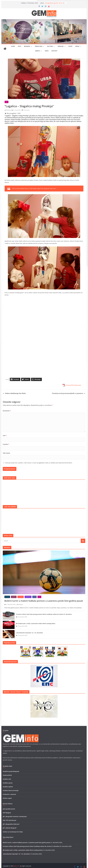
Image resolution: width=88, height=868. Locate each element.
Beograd (27, 46)
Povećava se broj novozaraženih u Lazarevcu (69, 393)
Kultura (50, 46)
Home (13, 46)
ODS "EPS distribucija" (10, 820)
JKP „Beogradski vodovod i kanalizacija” (15, 816)
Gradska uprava (8, 783)
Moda (77, 46)
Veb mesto (6, 453)
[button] (31, 46)
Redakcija (8, 110)
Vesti (19, 46)
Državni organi (7, 798)
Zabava (37, 51)
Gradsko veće (7, 779)
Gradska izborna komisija (11, 790)
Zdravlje (61, 46)
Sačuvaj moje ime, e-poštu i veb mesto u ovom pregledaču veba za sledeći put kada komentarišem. (39, 463)
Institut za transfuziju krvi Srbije (13, 832)
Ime (5, 435)
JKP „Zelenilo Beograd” (10, 828)
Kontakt (54, 51)
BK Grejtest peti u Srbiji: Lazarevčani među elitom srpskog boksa (36, 623)
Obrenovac (28, 597)
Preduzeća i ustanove (9, 794)
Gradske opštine (8, 787)
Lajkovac (14, 597)
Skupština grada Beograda (11, 771)
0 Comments (26, 110)
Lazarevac (21, 597)
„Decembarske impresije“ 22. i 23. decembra (29, 633)
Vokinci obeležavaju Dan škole (14, 393)
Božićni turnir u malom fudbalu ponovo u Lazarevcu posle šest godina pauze (44, 601)
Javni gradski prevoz (9, 809)
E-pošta (6, 444)
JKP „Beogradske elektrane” (11, 824)
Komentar (7, 411)
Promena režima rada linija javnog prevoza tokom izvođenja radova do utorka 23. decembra (44, 614)
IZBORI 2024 (39, 46)
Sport (70, 46)
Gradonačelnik (7, 775)
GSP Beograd (7, 813)
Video (47, 51)
